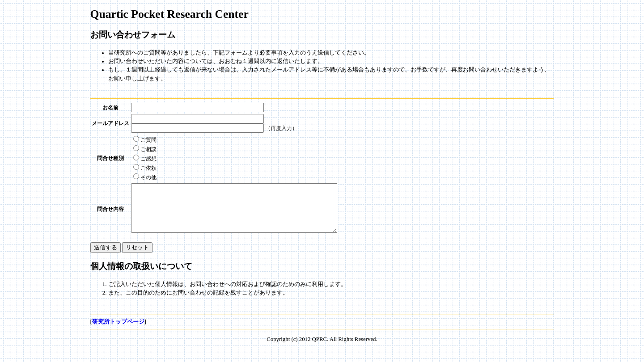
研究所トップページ (118, 331)
